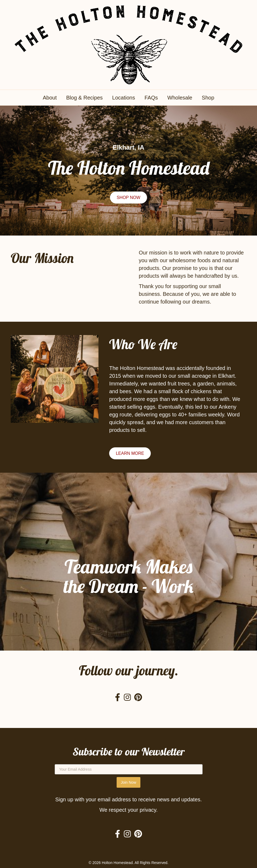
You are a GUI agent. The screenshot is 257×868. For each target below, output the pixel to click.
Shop (208, 98)
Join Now (129, 782)
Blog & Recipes (84, 98)
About (50, 98)
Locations (124, 98)
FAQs (151, 98)
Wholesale (180, 98)
